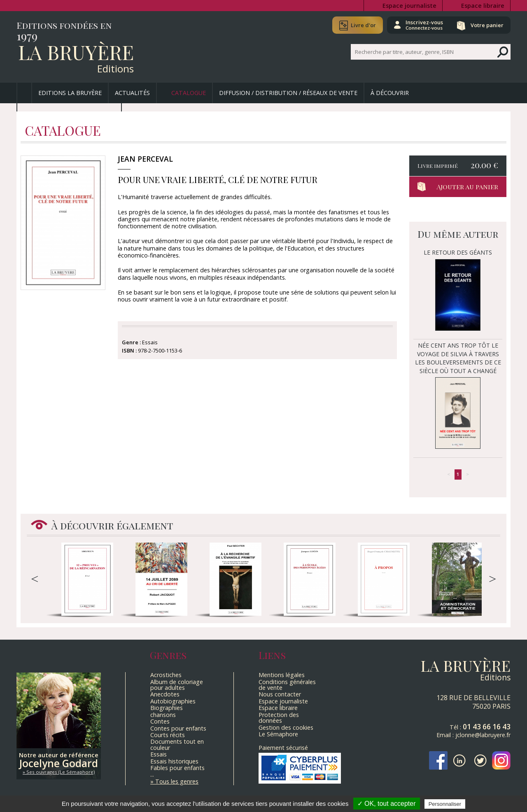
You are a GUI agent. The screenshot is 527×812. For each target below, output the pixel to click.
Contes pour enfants (178, 728)
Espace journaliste (409, 6)
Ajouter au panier (467, 187)
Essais (159, 754)
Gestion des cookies (286, 727)
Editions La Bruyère (70, 93)
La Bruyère (76, 52)
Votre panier (487, 25)
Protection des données (279, 718)
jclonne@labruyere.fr (483, 735)
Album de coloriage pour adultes (177, 685)
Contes (160, 721)
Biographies (167, 708)
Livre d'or (363, 25)
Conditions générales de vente (287, 685)
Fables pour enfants (177, 768)
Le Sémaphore (278, 734)
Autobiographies (173, 701)
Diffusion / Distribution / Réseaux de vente (288, 93)
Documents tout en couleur (177, 744)
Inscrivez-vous (424, 25)
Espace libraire (483, 6)
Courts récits (168, 735)
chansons (163, 715)
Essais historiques (174, 761)
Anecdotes (165, 694)
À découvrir (390, 93)
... (152, 774)
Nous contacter (280, 694)
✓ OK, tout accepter (387, 804)
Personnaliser (445, 804)
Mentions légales (282, 675)
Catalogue (189, 93)
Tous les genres (177, 781)
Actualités (132, 93)
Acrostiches (166, 675)
